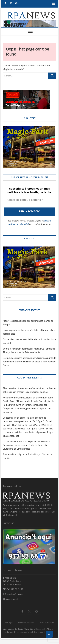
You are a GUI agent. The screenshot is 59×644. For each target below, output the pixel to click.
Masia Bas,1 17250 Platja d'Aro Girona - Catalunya (12, 581)
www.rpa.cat (10, 599)
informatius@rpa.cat (13, 594)
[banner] (30, 22)
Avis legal (9, 623)
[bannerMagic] (29, 128)
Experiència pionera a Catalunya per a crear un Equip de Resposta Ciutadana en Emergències (26, 445)
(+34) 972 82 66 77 (13, 589)
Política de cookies (47, 622)
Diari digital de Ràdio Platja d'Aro (19, 629)
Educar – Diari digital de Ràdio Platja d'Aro (24, 454)
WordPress (15, 632)
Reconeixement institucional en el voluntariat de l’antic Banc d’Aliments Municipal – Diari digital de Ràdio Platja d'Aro (28, 401)
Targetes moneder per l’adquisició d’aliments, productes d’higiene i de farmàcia (27, 408)
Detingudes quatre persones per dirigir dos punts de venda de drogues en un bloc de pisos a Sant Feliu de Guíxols (29, 361)
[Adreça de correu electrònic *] (30, 200)
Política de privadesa (26, 623)
